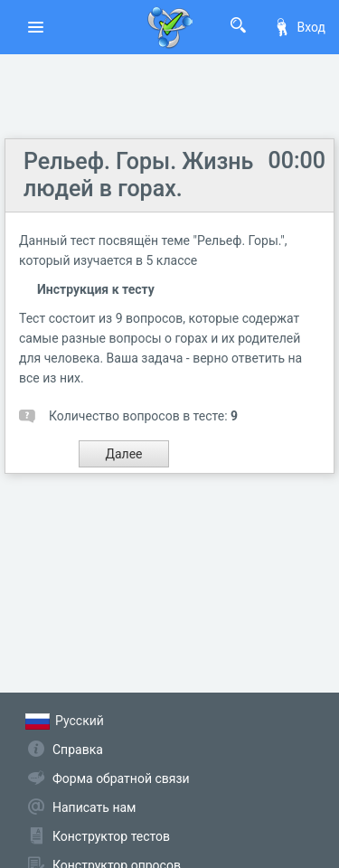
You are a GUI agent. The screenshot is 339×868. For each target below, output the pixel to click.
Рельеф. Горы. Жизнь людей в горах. (138, 175)
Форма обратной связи (121, 778)
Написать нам (94, 807)
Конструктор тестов (111, 836)
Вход (299, 27)
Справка (78, 750)
